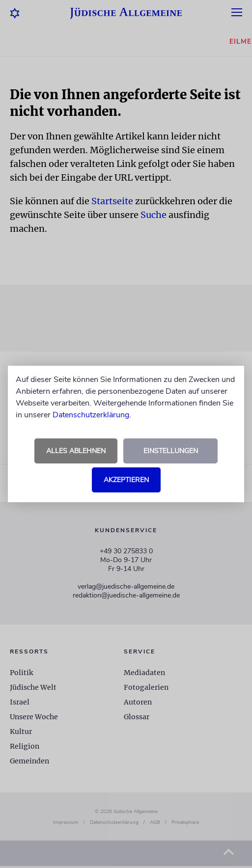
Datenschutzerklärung (91, 415)
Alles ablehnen (76, 451)
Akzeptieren (126, 480)
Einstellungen (171, 451)
